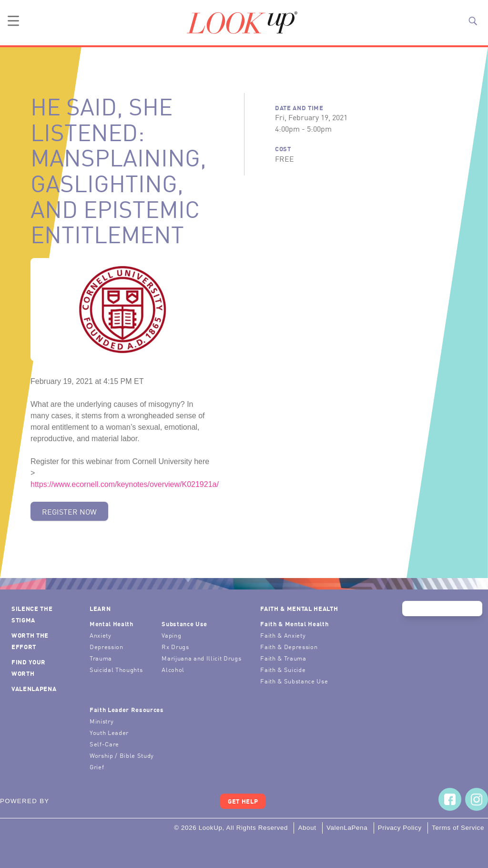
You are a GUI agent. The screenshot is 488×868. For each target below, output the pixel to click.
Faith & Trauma (283, 658)
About (307, 828)
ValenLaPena (34, 688)
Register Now (69, 511)
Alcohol (173, 669)
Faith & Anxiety (283, 635)
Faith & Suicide (283, 669)
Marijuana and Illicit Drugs (201, 658)
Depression (107, 646)
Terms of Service (458, 828)
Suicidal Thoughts (116, 669)
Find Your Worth (29, 667)
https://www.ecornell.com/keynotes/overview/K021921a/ (125, 484)
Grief (97, 767)
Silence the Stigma (32, 614)
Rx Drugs (175, 646)
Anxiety (101, 635)
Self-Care (104, 744)
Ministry (102, 721)
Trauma (101, 658)
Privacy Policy (400, 828)
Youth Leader (109, 732)
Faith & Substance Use (294, 681)
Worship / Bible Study (122, 755)
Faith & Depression (289, 646)
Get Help (243, 801)
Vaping (171, 635)
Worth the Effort (30, 641)
